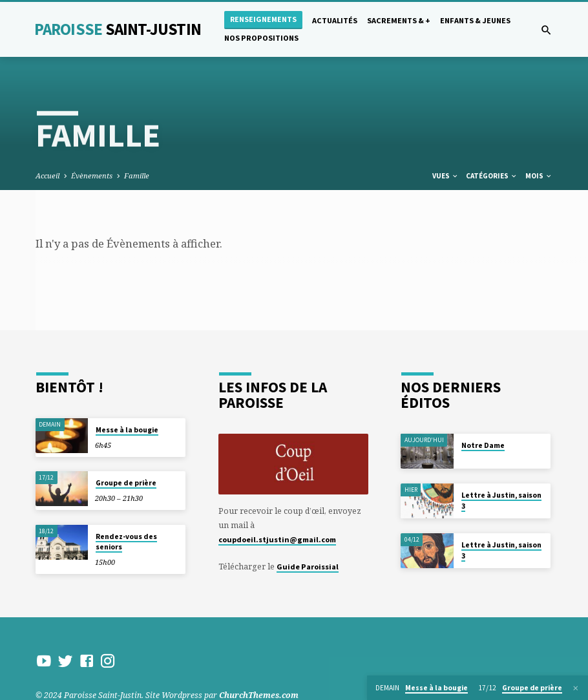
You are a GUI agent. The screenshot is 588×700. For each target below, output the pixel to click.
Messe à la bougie (127, 430)
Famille (137, 175)
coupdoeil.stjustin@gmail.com (277, 539)
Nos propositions (261, 38)
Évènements (92, 175)
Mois (539, 176)
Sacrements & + (399, 20)
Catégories (492, 176)
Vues (446, 176)
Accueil (47, 175)
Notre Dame (483, 445)
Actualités (335, 20)
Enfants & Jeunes (475, 20)
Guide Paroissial (308, 567)
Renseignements (263, 19)
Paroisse (118, 29)
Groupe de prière (126, 483)
